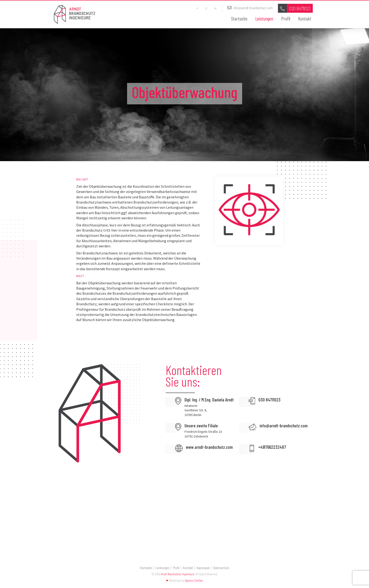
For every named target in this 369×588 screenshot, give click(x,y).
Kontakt (305, 19)
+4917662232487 (272, 448)
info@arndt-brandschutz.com (249, 8)
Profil (286, 19)
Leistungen (264, 19)
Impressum (203, 569)
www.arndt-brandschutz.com (209, 448)
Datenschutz (221, 569)
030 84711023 (269, 401)
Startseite (239, 19)
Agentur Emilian (194, 581)
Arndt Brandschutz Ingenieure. (178, 575)
